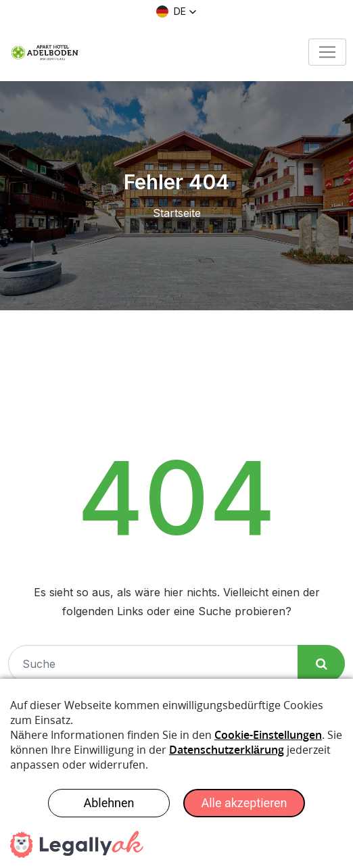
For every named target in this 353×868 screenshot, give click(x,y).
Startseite (177, 213)
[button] (176, 11)
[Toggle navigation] (327, 52)
